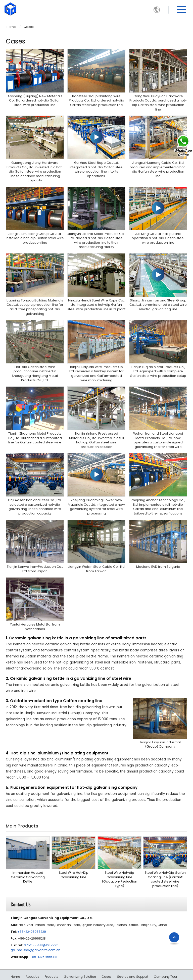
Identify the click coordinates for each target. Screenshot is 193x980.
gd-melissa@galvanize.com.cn (35, 932)
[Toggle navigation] (181, 10)
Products (52, 959)
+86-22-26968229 (32, 914)
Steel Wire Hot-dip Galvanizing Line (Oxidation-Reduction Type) (119, 862)
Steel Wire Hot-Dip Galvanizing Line (74, 857)
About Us (32, 959)
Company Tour (165, 959)
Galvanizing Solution (80, 959)
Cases (107, 959)
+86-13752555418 (44, 939)
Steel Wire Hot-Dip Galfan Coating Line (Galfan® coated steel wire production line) (165, 862)
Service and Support (133, 959)
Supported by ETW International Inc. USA (97, 973)
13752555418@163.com (41, 928)
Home (11, 27)
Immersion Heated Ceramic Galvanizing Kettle (28, 859)
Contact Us (21, 887)
